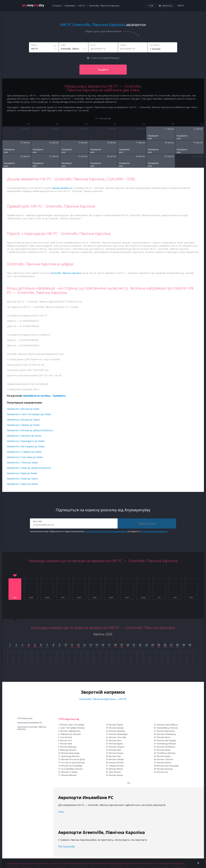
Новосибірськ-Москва (167, 728)
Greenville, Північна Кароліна (66, 273)
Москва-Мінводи (68, 747)
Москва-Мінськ (116, 769)
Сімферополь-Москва (70, 734)
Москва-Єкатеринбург (72, 766)
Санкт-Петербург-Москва (72, 728)
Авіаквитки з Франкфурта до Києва (26, 441)
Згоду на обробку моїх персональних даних (106, 531)
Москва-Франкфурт (119, 734)
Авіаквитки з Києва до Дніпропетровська (29, 468)
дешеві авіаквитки (62, 188)
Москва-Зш (162, 772)
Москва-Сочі (66, 740)
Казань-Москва (116, 763)
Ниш (61, 812)
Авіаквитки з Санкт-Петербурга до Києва (29, 414)
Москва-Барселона (166, 731)
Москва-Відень (116, 744)
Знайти (103, 70)
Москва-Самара (116, 759)
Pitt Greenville (66, 847)
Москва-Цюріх (164, 756)
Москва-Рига (115, 740)
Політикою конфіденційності (154, 531)
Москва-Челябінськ (166, 747)
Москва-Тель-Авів (118, 737)
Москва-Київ (66, 744)
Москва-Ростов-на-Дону (73, 759)
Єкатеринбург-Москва (72, 769)
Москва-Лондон (117, 747)
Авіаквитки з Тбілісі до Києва (22, 462)
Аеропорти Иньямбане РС (30, 723)
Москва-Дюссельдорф (168, 766)
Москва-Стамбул (69, 772)
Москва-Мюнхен (69, 775)
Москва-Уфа (115, 750)
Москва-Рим (115, 756)
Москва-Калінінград (166, 734)
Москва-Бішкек (164, 763)
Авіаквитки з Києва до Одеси (22, 479)
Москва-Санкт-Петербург (72, 725)
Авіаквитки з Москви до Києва (23, 409)
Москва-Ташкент (165, 759)
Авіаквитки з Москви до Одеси (23, 420)
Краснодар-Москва (70, 756)
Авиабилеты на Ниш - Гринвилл (44, 396)
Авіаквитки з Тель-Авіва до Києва (25, 457)
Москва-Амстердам (166, 740)
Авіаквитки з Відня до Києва (22, 473)
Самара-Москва (116, 766)
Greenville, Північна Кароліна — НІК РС (103, 699)
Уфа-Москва (115, 772)
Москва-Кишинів (117, 731)
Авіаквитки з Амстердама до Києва (26, 446)
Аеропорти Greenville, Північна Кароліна (32, 728)
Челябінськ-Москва (166, 753)
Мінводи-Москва (68, 750)
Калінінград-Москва (166, 744)
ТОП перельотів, (25, 718)
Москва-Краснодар (70, 753)
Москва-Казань (116, 753)
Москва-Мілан (164, 750)
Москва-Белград (165, 769)
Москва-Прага (164, 737)
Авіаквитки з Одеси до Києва (22, 484)
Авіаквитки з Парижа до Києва (23, 425)
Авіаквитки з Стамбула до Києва (24, 452)
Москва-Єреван (116, 728)
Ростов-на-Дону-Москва (73, 763)
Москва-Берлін (116, 775)
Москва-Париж (116, 725)
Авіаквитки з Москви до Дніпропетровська (30, 430)
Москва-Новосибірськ (167, 725)
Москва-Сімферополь (70, 731)
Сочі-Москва (66, 737)
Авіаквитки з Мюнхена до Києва (24, 436)
